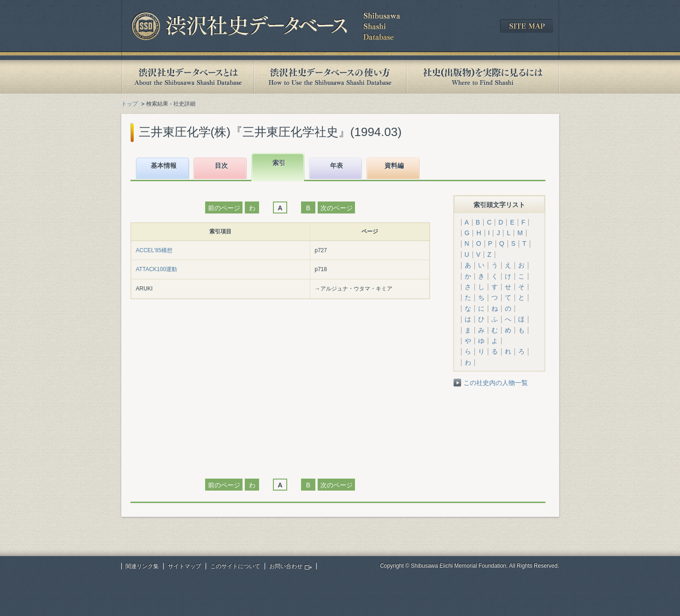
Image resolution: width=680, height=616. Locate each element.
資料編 (394, 166)
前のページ (224, 208)
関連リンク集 (142, 566)
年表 (337, 166)
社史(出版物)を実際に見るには (483, 77)
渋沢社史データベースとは (187, 77)
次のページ (337, 208)
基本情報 (164, 166)
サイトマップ (184, 566)
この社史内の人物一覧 (496, 383)
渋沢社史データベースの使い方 (330, 77)
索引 (279, 163)
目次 (221, 166)
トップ (130, 104)
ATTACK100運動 (157, 269)
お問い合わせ (286, 566)
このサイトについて (235, 566)
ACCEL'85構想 (154, 250)
